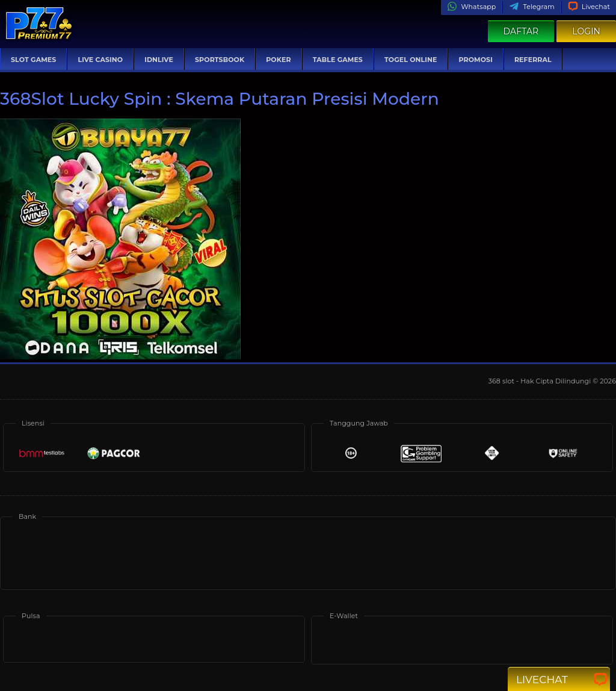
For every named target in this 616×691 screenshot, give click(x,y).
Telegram (531, 7)
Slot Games (33, 60)
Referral (533, 60)
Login (586, 31)
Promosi (475, 60)
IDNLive (159, 60)
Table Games (338, 60)
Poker (278, 60)
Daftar (521, 31)
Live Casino (100, 60)
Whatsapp (471, 7)
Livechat (589, 7)
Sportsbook (220, 60)
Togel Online (411, 60)
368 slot (502, 381)
